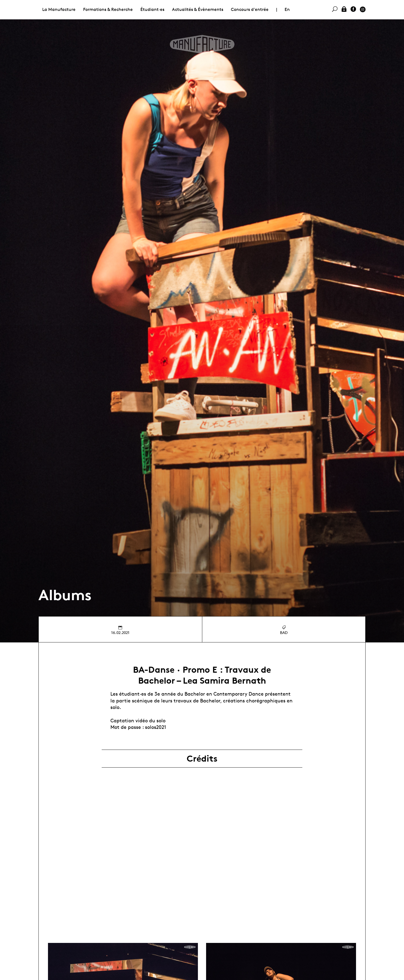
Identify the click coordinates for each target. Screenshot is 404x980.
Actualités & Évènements (198, 9)
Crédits (202, 759)
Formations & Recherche (108, 9)
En (287, 9)
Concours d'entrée (250, 9)
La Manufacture (59, 9)
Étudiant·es (152, 9)
